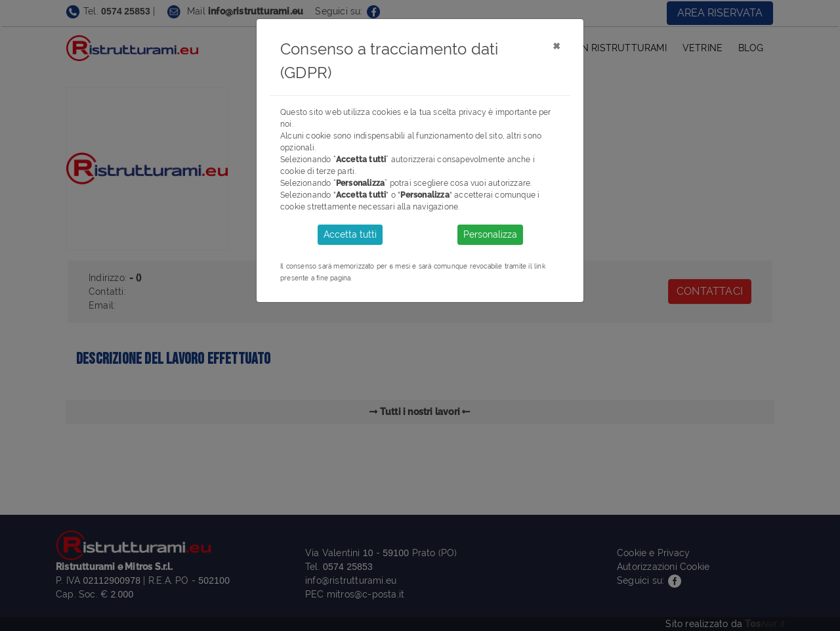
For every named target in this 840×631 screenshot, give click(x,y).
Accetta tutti (350, 234)
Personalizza (490, 234)
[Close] (556, 45)
